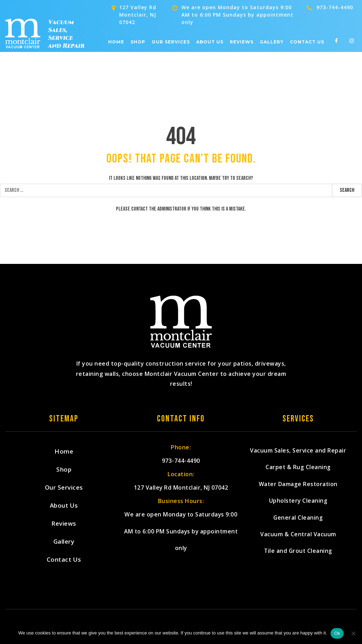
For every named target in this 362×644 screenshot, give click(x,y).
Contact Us (307, 42)
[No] (353, 633)
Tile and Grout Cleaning (298, 559)
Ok (337, 633)
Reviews (242, 42)
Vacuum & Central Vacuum (298, 541)
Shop (138, 42)
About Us (210, 42)
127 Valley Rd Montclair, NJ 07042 (181, 490)
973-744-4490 (335, 7)
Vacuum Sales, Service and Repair (298, 451)
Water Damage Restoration (298, 487)
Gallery (272, 42)
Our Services (171, 42)
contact (139, 209)
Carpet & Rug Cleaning (298, 469)
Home (116, 42)
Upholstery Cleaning (298, 505)
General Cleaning (298, 523)
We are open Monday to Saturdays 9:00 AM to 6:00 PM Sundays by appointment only (181, 536)
